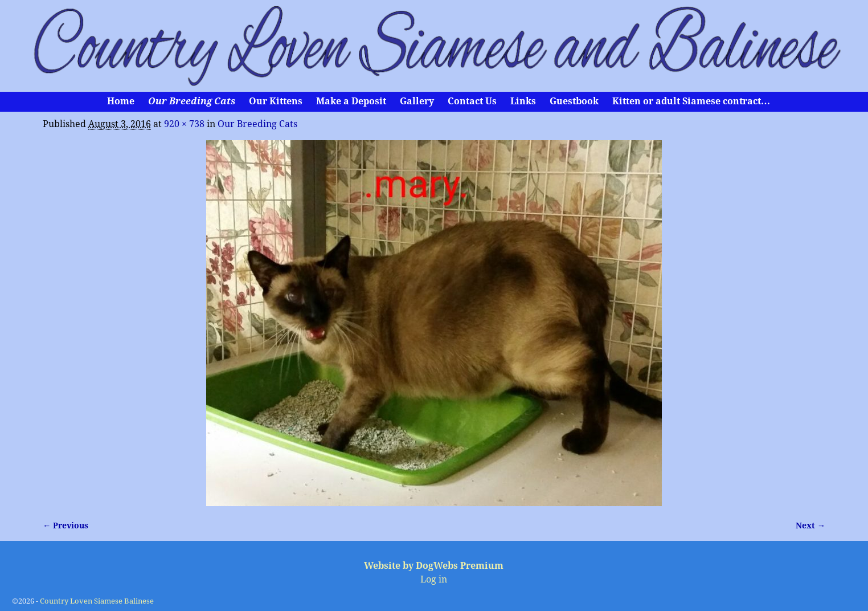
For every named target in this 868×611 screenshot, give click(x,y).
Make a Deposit (351, 101)
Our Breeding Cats (192, 101)
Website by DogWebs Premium (434, 566)
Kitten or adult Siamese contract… (691, 101)
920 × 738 (184, 124)
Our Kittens (276, 101)
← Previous (65, 526)
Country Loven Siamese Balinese (97, 601)
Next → (810, 526)
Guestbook (574, 101)
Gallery (417, 101)
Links (523, 101)
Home (121, 101)
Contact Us (472, 101)
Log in (434, 579)
